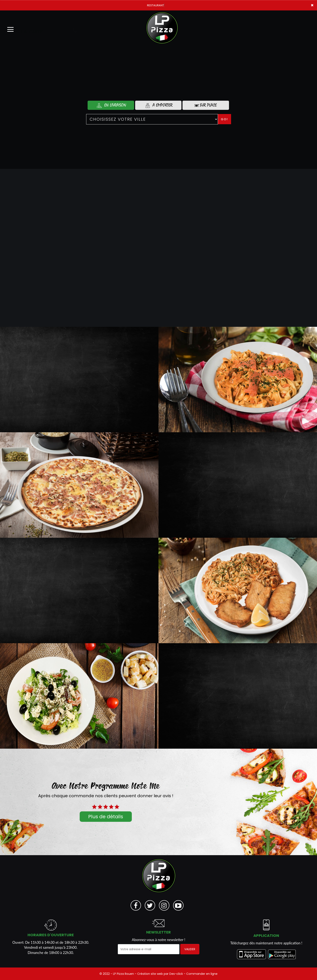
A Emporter (158, 105)
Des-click (176, 974)
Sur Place (206, 105)
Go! (224, 119)
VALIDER (190, 949)
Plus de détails (106, 817)
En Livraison (111, 105)
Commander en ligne (202, 974)
